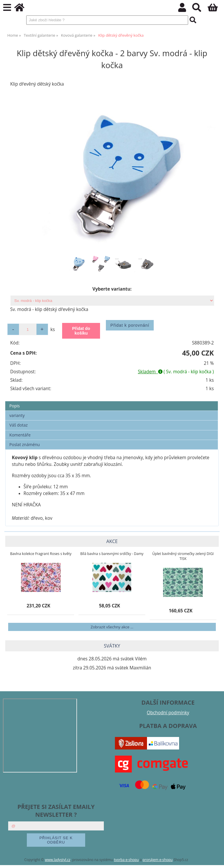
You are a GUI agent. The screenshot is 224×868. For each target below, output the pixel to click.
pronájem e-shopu (158, 860)
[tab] (112, 401)
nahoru (215, 859)
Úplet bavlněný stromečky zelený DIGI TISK (183, 556)
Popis (15, 406)
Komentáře (20, 435)
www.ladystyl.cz (58, 860)
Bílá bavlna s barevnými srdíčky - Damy (112, 554)
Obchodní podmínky (168, 713)
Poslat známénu (24, 444)
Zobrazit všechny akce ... (112, 627)
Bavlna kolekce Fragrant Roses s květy (41, 554)
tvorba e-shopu (126, 860)
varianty (17, 415)
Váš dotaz (19, 425)
